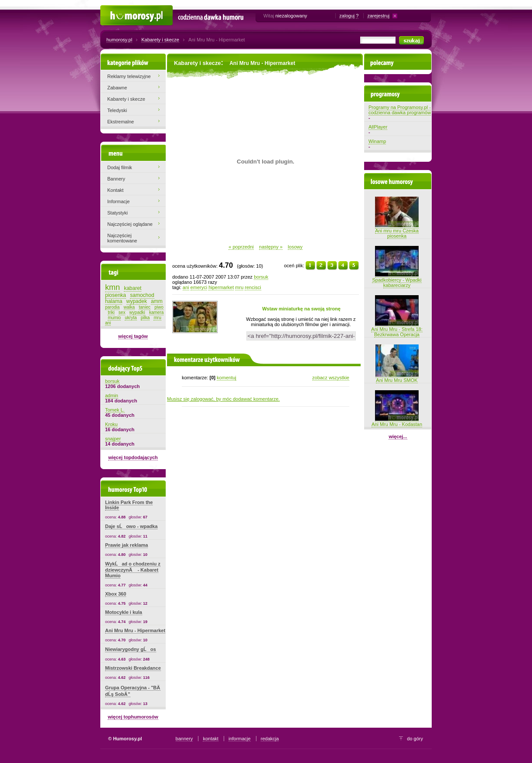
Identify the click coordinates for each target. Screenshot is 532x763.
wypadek (137, 301)
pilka (145, 318)
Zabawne (117, 88)
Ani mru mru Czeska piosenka (397, 231)
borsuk (261, 277)
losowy (295, 247)
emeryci (199, 287)
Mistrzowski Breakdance (133, 668)
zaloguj (347, 16)
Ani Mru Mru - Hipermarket (135, 630)
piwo (159, 307)
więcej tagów (133, 336)
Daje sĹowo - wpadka (131, 526)
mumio (114, 318)
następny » (271, 247)
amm (157, 301)
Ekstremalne (121, 122)
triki (111, 312)
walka (130, 307)
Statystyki (118, 213)
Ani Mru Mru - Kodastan (397, 422)
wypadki (137, 312)
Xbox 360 (116, 594)
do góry (415, 739)
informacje (240, 739)
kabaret (133, 288)
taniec (145, 307)
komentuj (227, 378)
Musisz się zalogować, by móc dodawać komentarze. (223, 399)
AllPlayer (378, 127)
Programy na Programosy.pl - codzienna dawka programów (400, 110)
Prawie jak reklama (126, 545)
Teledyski (117, 110)
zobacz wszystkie (331, 378)
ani (186, 287)
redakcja (270, 739)
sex (122, 312)
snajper (113, 439)
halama (114, 301)
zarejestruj (378, 16)
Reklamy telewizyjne (129, 76)
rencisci (253, 287)
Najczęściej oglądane (130, 224)
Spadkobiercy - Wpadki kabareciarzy (397, 280)
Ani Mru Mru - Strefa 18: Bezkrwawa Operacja (397, 329)
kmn (113, 287)
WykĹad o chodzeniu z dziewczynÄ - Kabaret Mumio (133, 570)
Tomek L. (115, 410)
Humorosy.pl (114, 10)
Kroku (111, 424)
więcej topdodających (133, 457)
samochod (142, 295)
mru (239, 287)
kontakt (210, 739)
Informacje (118, 201)
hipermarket (221, 287)
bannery (184, 739)
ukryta (131, 318)
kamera (156, 312)
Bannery (116, 179)
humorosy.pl (119, 40)
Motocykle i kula (124, 612)
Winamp (377, 141)
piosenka (116, 295)
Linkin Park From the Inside (129, 505)
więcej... (398, 436)
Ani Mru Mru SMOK (397, 378)
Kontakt (115, 190)
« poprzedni (241, 247)
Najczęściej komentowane (122, 238)
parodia (112, 307)
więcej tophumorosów (133, 717)
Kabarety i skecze (160, 40)
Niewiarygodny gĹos (131, 649)
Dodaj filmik (120, 167)
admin (112, 395)
